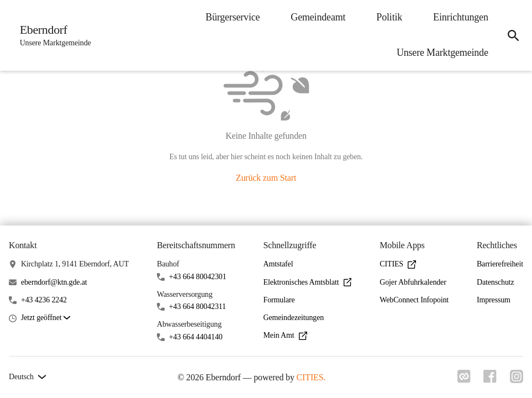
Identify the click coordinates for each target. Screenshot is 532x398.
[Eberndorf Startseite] (52, 35)
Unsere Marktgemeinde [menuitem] (442, 53)
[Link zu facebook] (490, 380)
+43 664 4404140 (196, 337)
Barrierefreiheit (500, 264)
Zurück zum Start (266, 178)
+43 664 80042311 (197, 307)
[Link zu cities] (463, 380)
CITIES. (311, 377)
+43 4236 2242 (44, 300)
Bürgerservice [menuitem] (232, 17)
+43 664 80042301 (198, 277)
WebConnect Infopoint (414, 300)
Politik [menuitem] (389, 17)
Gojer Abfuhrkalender (413, 282)
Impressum (494, 300)
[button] (46, 318)
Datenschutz (496, 282)
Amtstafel (278, 264)
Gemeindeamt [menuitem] (318, 17)
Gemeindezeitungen (294, 318)
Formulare (279, 300)
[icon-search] (513, 35)
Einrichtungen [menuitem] (460, 17)
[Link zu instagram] (517, 380)
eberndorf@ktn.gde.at (54, 282)
